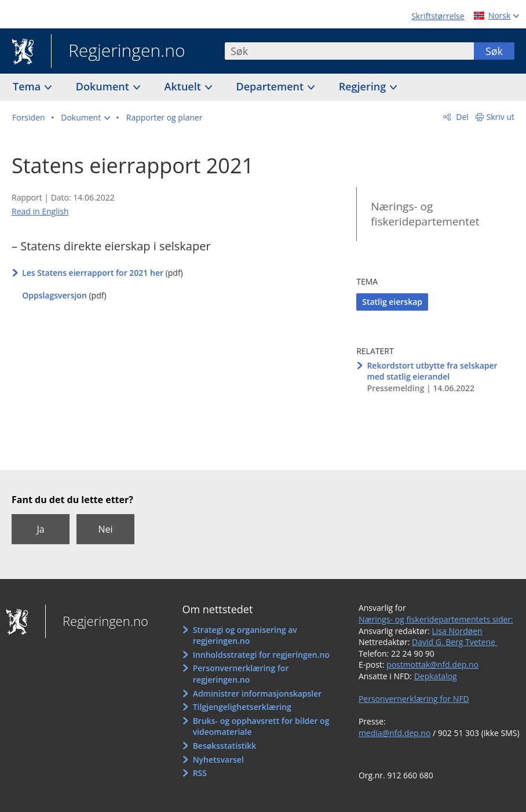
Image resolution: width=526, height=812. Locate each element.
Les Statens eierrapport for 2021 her (93, 273)
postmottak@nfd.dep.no (432, 664)
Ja (40, 529)
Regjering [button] (364, 86)
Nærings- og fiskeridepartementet (425, 214)
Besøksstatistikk (225, 746)
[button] (85, 118)
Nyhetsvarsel (218, 760)
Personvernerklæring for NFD (414, 699)
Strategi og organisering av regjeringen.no (245, 636)
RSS (200, 773)
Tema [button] (28, 86)
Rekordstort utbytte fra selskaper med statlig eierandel (432, 371)
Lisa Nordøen (457, 631)
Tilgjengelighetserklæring (242, 707)
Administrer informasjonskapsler (257, 693)
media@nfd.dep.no (394, 733)
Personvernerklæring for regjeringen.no (241, 674)
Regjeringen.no (118, 52)
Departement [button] (271, 86)
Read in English (40, 211)
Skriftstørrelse (438, 16)
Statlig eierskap (392, 302)
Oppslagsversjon (54, 295)
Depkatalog (436, 676)
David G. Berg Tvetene (455, 642)
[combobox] (349, 51)
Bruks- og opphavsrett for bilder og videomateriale (261, 727)
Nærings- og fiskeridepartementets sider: (436, 619)
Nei (105, 529)
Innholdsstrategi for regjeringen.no (261, 655)
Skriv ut (501, 117)
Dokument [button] (104, 86)
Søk (494, 51)
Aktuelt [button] (184, 86)
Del (461, 117)
